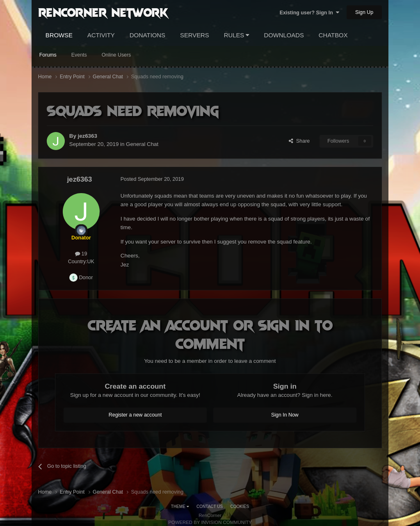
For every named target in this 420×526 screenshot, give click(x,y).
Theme (180, 507)
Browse (59, 35)
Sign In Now (285, 415)
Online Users (116, 55)
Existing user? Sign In (309, 13)
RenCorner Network (103, 12)
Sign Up (364, 12)
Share (299, 141)
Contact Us (210, 507)
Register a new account (135, 415)
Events (79, 55)
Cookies (240, 507)
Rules (237, 35)
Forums (48, 55)
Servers (195, 35)
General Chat (142, 144)
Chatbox (333, 35)
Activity (101, 35)
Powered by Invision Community (210, 522)
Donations (147, 35)
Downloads (284, 35)
